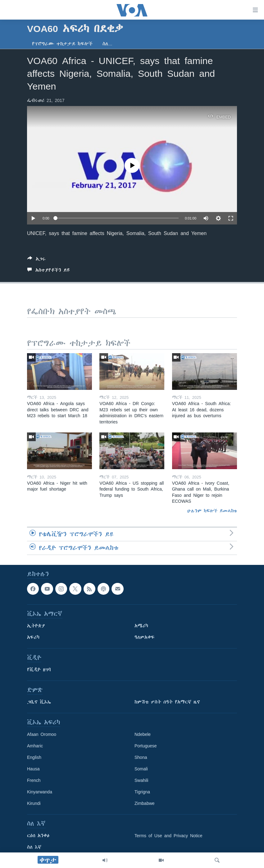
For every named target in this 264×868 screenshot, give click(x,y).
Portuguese (146, 746)
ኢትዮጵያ (36, 626)
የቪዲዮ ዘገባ (39, 670)
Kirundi (34, 803)
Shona (141, 757)
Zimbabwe (145, 803)
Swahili (141, 780)
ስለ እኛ (34, 847)
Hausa (33, 769)
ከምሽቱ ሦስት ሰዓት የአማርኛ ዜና (167, 702)
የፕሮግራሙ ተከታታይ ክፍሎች (62, 44)
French (34, 780)
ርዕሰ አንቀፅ (38, 836)
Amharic (35, 746)
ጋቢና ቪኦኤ (39, 702)
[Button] (36, 260)
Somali (141, 769)
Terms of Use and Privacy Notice (168, 836)
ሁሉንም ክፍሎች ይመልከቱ (212, 511)
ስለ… (107, 44)
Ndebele (143, 734)
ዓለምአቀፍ (145, 637)
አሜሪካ (141, 626)
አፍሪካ (33, 637)
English (34, 757)
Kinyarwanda (40, 792)
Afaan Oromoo (42, 734)
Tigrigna (142, 792)
